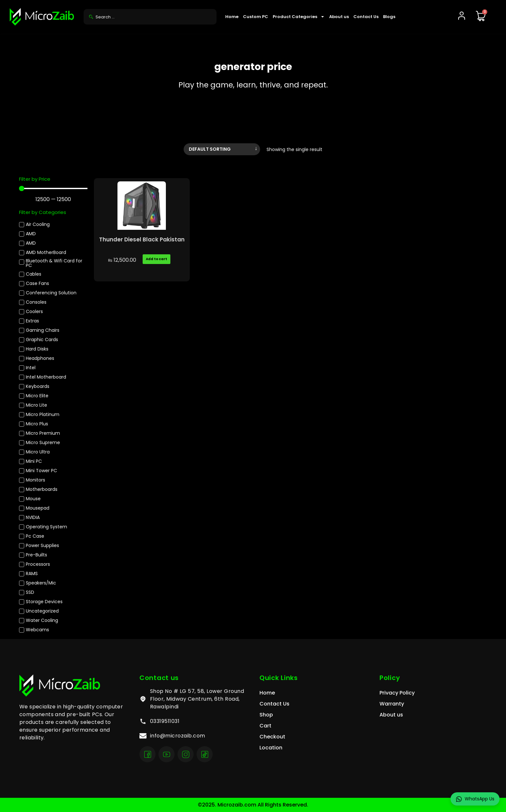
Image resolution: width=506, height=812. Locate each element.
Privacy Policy (397, 693)
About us (339, 17)
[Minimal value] (53, 188)
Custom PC (256, 17)
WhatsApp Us (475, 799)
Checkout (272, 737)
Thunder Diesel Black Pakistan (142, 239)
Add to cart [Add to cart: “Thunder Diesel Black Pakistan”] (157, 259)
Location (271, 748)
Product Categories (299, 17)
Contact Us (366, 17)
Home (232, 17)
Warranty (392, 704)
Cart (265, 726)
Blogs (389, 17)
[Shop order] (222, 149)
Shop (266, 715)
